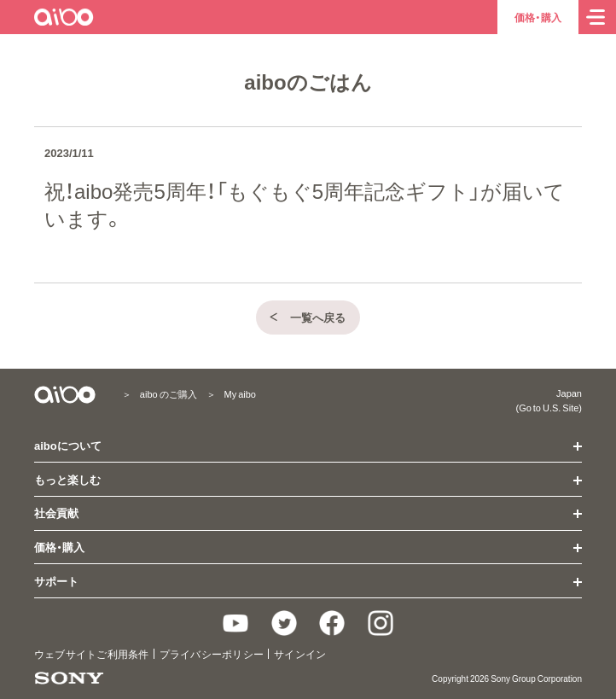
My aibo (240, 394)
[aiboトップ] (65, 17)
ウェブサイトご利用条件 (92, 654)
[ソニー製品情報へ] (69, 678)
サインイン (300, 654)
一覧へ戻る (307, 317)
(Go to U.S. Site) (549, 408)
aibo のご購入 (169, 394)
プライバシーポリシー (212, 654)
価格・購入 (538, 17)
